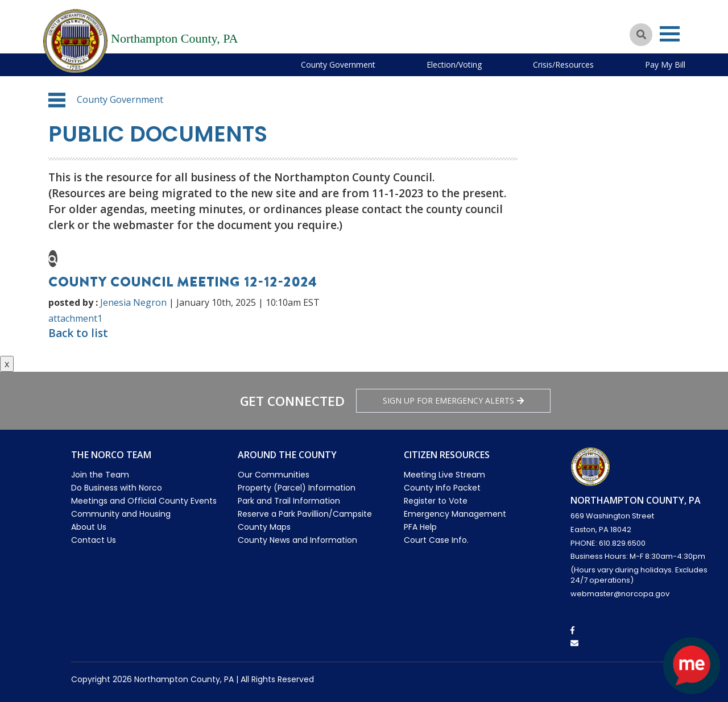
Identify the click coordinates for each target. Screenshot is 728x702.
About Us (89, 527)
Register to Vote (436, 501)
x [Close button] (7, 364)
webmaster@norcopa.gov (620, 594)
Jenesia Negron (133, 302)
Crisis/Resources (563, 65)
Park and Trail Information (289, 501)
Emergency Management (455, 514)
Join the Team (100, 475)
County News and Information (297, 540)
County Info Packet (442, 488)
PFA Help (420, 527)
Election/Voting (454, 65)
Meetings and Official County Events (144, 501)
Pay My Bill (665, 65)
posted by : (73, 302)
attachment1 (75, 318)
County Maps (264, 527)
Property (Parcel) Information (297, 488)
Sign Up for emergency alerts (453, 400)
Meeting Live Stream (444, 475)
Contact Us (94, 540)
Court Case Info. (436, 540)
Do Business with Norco (117, 488)
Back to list (78, 333)
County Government (338, 65)
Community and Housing (121, 514)
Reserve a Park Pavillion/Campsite (305, 514)
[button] (57, 100)
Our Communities (274, 475)
